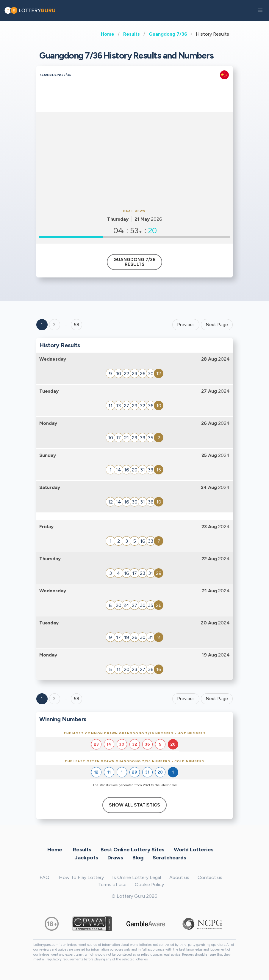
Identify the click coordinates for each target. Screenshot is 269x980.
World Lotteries (194, 850)
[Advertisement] (134, 160)
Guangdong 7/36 (168, 34)
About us (179, 877)
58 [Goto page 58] (76, 699)
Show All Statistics (134, 805)
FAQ (44, 877)
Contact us (210, 877)
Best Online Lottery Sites (133, 850)
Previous (186, 325)
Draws (115, 858)
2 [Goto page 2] (54, 325)
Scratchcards (169, 858)
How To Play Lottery (81, 877)
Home (108, 34)
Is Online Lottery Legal (137, 877)
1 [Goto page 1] (42, 325)
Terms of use (112, 884)
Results (132, 34)
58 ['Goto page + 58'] (76, 325)
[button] (260, 10)
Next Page (217, 325)
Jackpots (86, 858)
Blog (138, 858)
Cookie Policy (149, 884)
